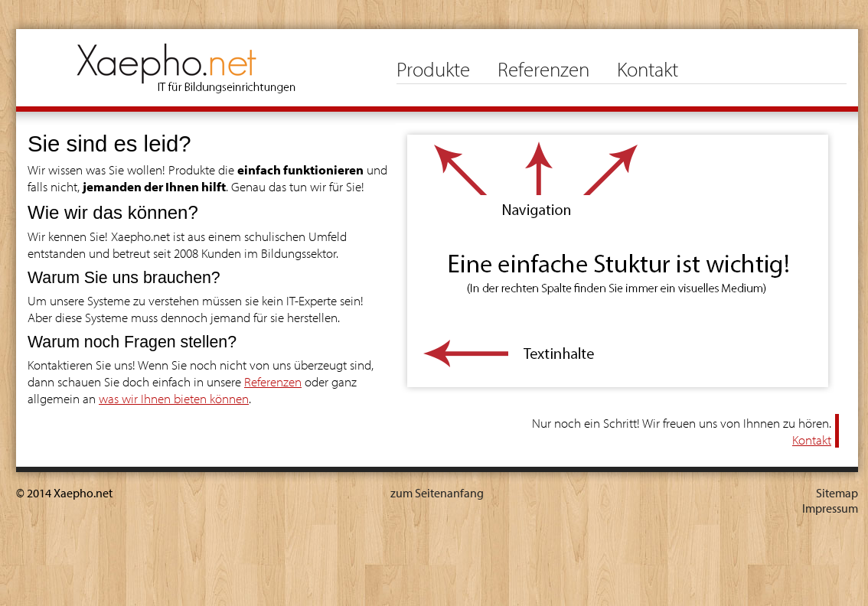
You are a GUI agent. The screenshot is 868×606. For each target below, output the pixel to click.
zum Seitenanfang (437, 493)
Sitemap (837, 493)
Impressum (830, 508)
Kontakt (648, 69)
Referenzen (543, 69)
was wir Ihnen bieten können (174, 398)
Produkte (433, 69)
